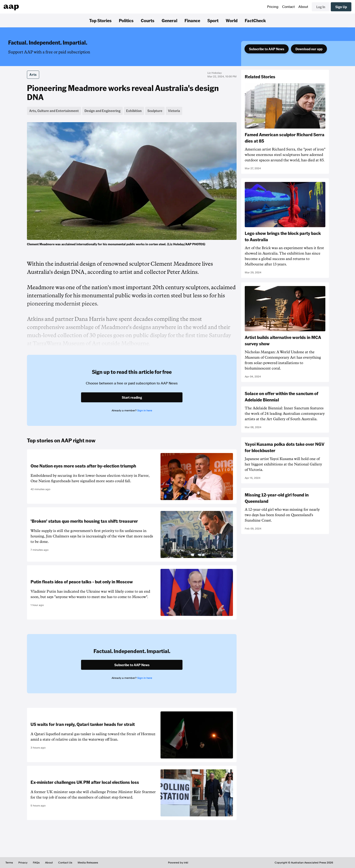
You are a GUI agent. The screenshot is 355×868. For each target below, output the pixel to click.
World (232, 20)
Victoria (174, 111)
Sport (213, 20)
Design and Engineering (102, 111)
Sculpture (155, 111)
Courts (148, 20)
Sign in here (145, 410)
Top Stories (100, 20)
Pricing (273, 7)
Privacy (23, 863)
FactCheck (255, 20)
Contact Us (65, 863)
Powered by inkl (178, 863)
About (303, 7)
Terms (9, 863)
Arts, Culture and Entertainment (54, 111)
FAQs (36, 863)
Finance (192, 20)
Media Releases (88, 863)
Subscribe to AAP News (267, 49)
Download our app (309, 49)
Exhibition (134, 111)
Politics (126, 20)
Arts (33, 74)
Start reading (132, 397)
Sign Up (341, 7)
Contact (288, 7)
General (169, 20)
